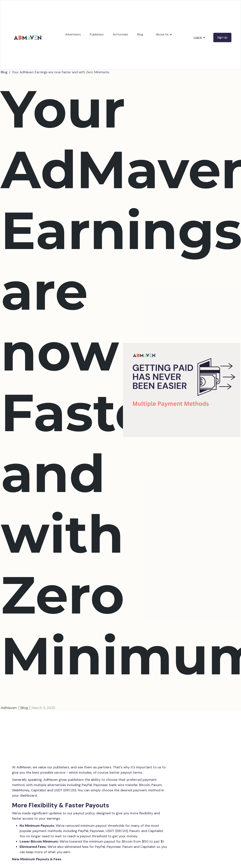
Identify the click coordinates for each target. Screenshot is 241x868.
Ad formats (120, 34)
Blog (140, 34)
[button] (164, 34)
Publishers (97, 34)
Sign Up (222, 37)
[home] (28, 33)
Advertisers (73, 34)
